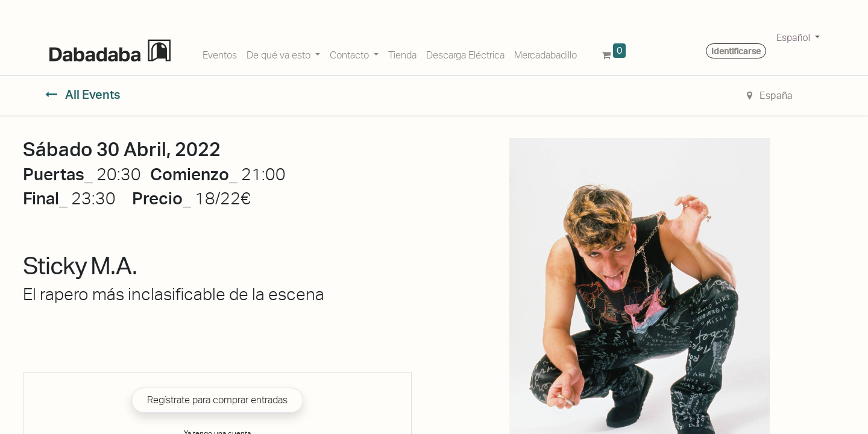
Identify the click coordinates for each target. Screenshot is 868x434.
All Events (83, 95)
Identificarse (736, 51)
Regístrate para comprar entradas (217, 400)
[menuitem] (220, 53)
